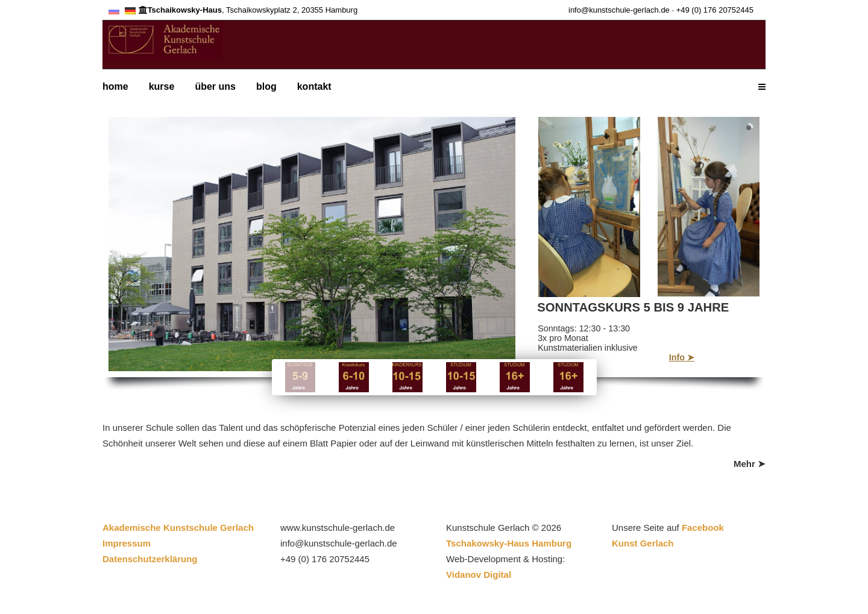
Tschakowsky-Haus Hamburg (509, 543)
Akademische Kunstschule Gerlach (181, 528)
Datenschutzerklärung (150, 559)
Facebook (703, 528)
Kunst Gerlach (643, 543)
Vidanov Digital (479, 575)
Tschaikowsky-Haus (180, 10)
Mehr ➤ (750, 464)
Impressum (127, 543)
